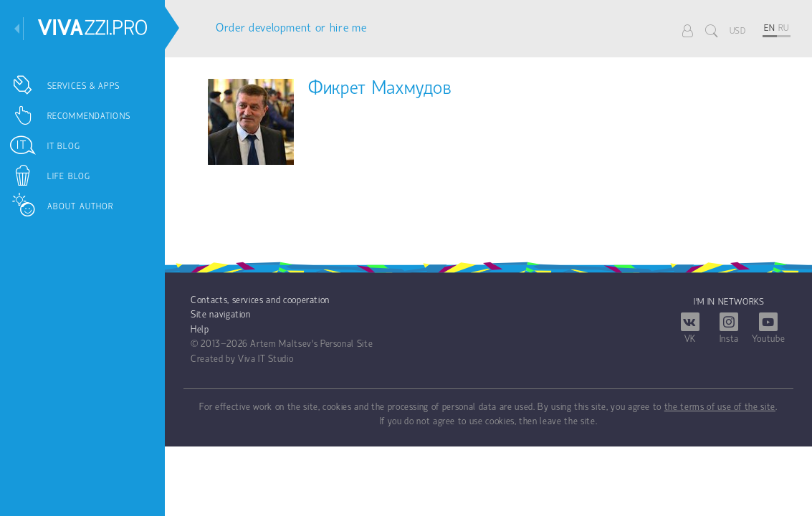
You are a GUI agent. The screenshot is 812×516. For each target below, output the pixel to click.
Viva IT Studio (266, 359)
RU (784, 28)
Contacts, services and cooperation (260, 301)
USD (738, 31)
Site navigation (221, 315)
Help (200, 330)
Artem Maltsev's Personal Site (311, 344)
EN (769, 28)
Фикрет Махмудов (380, 89)
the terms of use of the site (720, 407)
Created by (213, 359)
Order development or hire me (291, 28)
